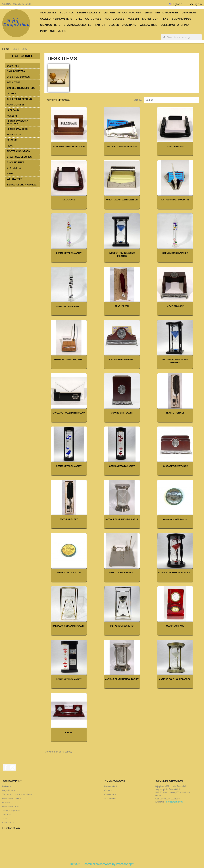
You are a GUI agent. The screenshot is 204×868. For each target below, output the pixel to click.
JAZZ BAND (129, 25)
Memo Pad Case (175, 146)
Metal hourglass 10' (122, 626)
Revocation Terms (12, 798)
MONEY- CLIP (150, 19)
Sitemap (7, 814)
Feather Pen (122, 306)
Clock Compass (175, 626)
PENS (165, 19)
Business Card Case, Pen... (69, 359)
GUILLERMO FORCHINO (175, 25)
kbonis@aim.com (174, 802)
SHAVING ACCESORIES (78, 25)
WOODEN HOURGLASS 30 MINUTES (122, 254)
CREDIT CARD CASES (88, 19)
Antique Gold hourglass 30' (175, 679)
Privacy (6, 802)
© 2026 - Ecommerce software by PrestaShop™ (102, 864)
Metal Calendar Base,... (122, 573)
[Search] (181, 37)
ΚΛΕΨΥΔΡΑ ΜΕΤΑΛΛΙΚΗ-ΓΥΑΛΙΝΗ (69, 626)
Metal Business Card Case (122, 146)
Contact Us (8, 823)
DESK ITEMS (189, 13)
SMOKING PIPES (181, 19)
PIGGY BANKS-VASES (53, 31)
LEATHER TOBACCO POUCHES (122, 13)
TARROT (100, 25)
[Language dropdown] (176, 4)
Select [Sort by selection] (172, 100)
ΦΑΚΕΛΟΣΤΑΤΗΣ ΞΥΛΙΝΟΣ (175, 466)
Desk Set (69, 732)
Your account (115, 781)
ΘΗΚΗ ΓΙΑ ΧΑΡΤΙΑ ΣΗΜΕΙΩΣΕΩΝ (122, 200)
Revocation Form (11, 806)
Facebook (6, 767)
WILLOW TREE (148, 25)
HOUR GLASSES (114, 19)
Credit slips (110, 794)
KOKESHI (133, 19)
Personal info (111, 786)
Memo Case (69, 200)
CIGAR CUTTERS (50, 25)
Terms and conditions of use (17, 794)
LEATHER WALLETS (89, 13)
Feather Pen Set (175, 413)
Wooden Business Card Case (69, 146)
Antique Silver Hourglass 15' (122, 519)
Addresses (110, 798)
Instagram (12, 767)
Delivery (7, 786)
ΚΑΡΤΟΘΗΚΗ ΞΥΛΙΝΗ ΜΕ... (122, 359)
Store (5, 819)
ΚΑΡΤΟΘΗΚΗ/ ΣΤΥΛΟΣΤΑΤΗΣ (175, 200)
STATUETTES (48, 13)
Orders (108, 790)
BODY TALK (67, 13)
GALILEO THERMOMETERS (56, 19)
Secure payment (11, 810)
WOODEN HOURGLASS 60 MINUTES (175, 361)
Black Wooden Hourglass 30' (175, 573)
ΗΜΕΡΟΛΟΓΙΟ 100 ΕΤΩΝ (175, 519)
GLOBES (114, 25)
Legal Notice (9, 790)
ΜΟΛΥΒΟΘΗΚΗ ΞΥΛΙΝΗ (122, 413)
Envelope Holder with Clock (69, 413)
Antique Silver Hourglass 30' (122, 679)
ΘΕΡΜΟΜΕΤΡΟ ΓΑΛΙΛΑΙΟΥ (69, 253)
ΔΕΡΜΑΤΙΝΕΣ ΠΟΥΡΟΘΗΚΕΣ (161, 13)
